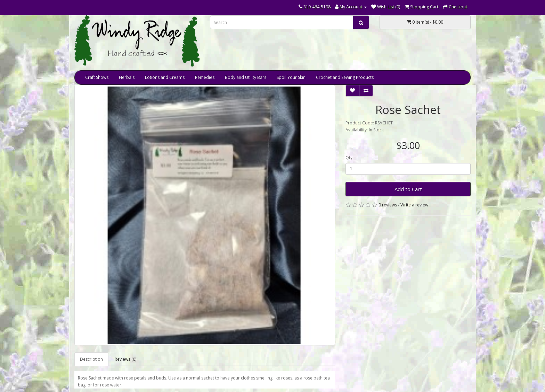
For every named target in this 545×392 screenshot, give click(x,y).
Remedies (205, 77)
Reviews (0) (125, 359)
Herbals (127, 77)
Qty (349, 158)
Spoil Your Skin (291, 77)
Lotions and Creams (165, 77)
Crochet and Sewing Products (345, 77)
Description (91, 359)
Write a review (414, 205)
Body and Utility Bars (246, 77)
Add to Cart (408, 189)
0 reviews (388, 205)
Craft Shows (97, 77)
